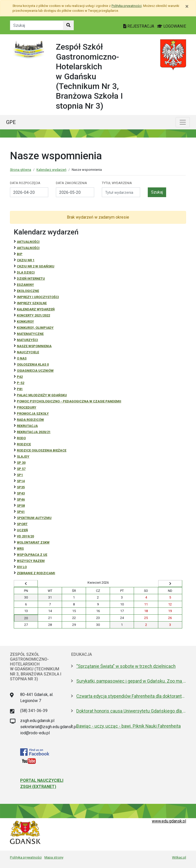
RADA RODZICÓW (30, 420)
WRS (20, 549)
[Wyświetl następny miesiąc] (170, 584)
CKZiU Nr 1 (26, 260)
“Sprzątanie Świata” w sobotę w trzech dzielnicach (126, 666)
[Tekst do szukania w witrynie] (37, 25)
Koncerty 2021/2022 (33, 315)
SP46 (21, 499)
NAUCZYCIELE (28, 352)
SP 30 (21, 463)
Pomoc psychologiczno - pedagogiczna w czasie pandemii (69, 401)
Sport (22, 524)
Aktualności (28, 242)
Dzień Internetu (31, 279)
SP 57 (21, 469)
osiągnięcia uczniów (35, 371)
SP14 (21, 481)
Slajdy (23, 456)
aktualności (28, 248)
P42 (20, 377)
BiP (20, 254)
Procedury (27, 407)
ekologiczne (28, 291)
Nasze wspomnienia (34, 346)
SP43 (21, 493)
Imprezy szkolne (32, 303)
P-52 (21, 383)
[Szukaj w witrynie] (68, 25)
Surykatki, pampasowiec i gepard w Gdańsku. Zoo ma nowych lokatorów (131, 681)
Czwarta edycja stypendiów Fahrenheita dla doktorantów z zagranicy (131, 696)
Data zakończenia (71, 183)
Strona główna (21, 170)
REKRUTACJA (27, 426)
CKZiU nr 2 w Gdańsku (36, 266)
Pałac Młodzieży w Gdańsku (42, 395)
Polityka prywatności (26, 857)
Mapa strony (54, 857)
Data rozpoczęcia (25, 183)
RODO (21, 438)
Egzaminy (25, 285)
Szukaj (157, 192)
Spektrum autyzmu (34, 518)
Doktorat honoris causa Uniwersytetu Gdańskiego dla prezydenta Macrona (131, 711)
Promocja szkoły (33, 414)
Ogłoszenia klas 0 (33, 364)
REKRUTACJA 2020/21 (34, 432)
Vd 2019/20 (25, 536)
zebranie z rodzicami (36, 573)
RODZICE (24, 444)
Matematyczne (30, 334)
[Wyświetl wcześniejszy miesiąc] (26, 584)
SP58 (21, 506)
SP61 (21, 512)
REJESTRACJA (139, 26)
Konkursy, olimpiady (35, 328)
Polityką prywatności (127, 6)
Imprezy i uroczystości (38, 297)
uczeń (22, 530)
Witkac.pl (179, 857)
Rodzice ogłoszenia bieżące (42, 450)
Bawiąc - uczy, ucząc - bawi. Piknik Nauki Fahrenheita (128, 726)
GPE (11, 122)
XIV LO (22, 567)
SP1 (20, 475)
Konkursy (25, 322)
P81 (20, 389)
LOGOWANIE (172, 26)
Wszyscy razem (31, 561)
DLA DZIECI (26, 272)
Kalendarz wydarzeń (51, 170)
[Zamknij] (187, 6)
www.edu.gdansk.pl (169, 821)
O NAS (22, 358)
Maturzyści (27, 340)
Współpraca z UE (32, 555)
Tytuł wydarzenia (117, 183)
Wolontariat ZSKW (33, 542)
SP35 (21, 487)
